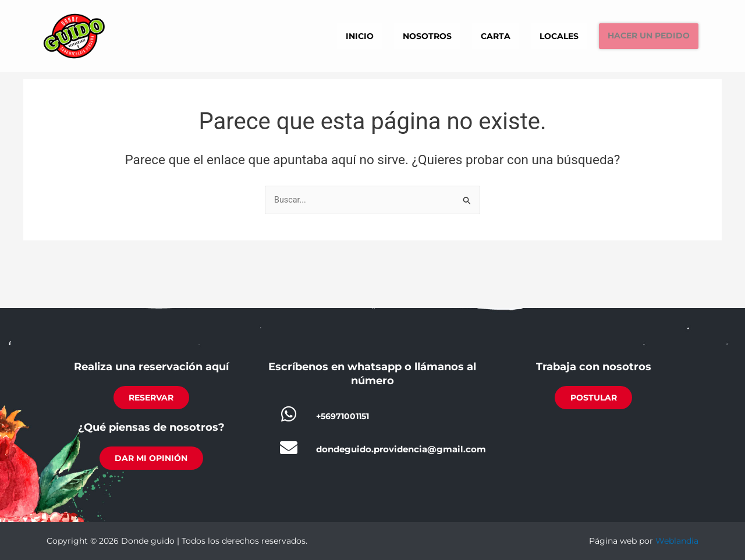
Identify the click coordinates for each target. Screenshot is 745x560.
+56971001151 (345, 412)
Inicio (325, 35)
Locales (541, 35)
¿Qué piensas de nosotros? (151, 426)
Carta (472, 35)
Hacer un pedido (641, 36)
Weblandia (677, 541)
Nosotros (398, 35)
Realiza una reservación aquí (151, 363)
